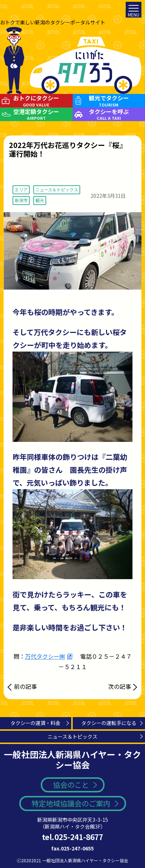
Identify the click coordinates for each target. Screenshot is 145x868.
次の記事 (120, 686)
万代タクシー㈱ (45, 656)
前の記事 (25, 686)
